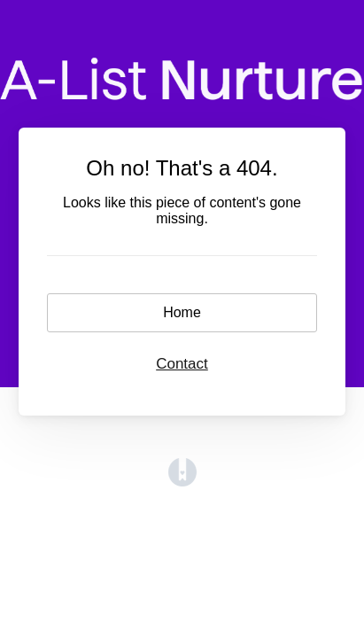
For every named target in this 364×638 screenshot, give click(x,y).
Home (182, 312)
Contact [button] (182, 364)
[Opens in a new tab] (182, 482)
